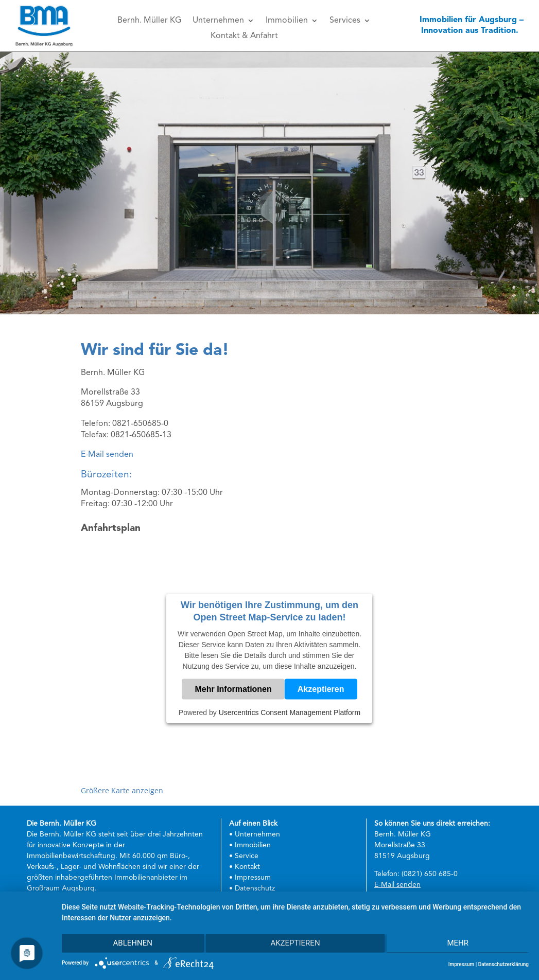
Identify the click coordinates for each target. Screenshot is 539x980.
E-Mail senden (107, 455)
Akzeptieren (321, 689)
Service (247, 856)
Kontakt (247, 867)
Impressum (253, 878)
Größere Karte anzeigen (122, 790)
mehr (459, 944)
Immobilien (287, 21)
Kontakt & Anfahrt (244, 36)
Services (345, 21)
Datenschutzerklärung (503, 964)
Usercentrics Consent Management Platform (290, 712)
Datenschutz (255, 888)
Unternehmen (218, 21)
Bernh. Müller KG (149, 21)
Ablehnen (131, 944)
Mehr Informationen (233, 689)
